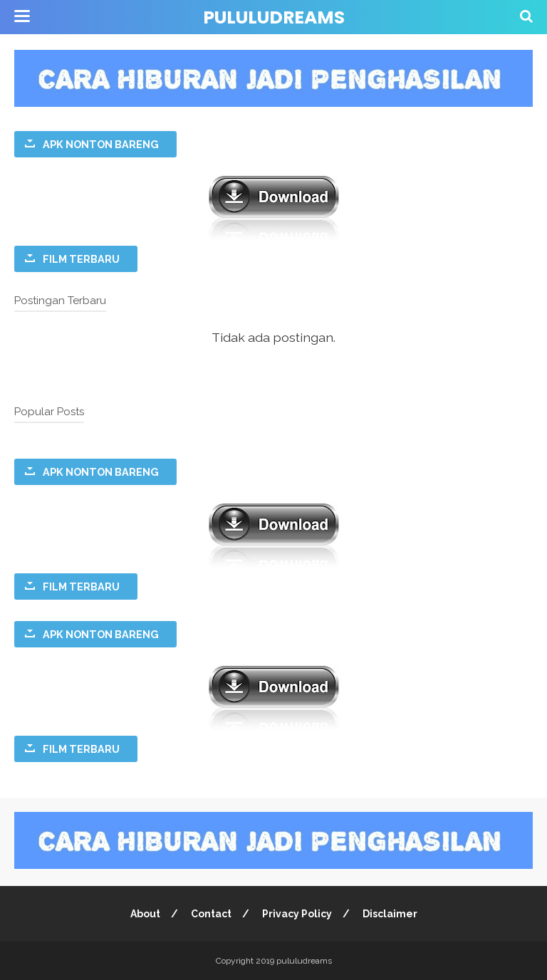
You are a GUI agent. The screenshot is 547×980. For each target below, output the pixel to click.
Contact (211, 914)
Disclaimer (390, 914)
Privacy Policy (297, 914)
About (145, 914)
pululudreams (274, 17)
